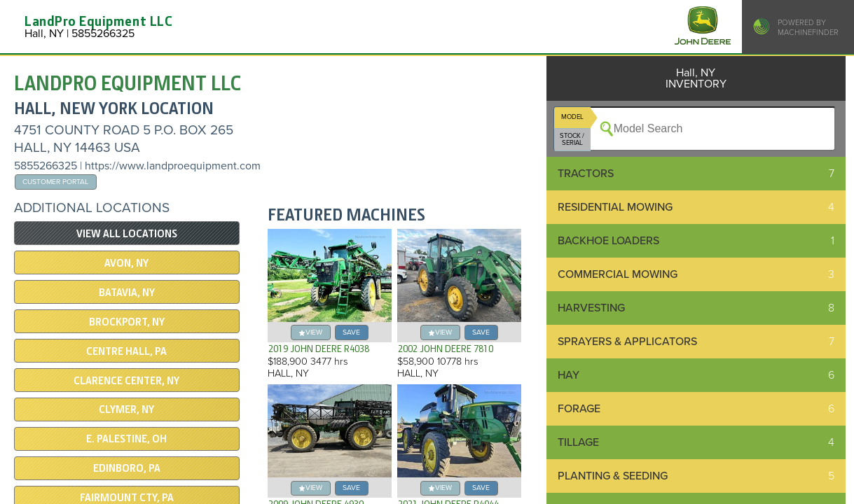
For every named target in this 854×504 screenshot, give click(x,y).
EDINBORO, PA (127, 468)
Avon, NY (126, 263)
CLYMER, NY (126, 409)
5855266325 (46, 166)
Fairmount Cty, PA (127, 498)
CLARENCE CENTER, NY (126, 381)
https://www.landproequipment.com (173, 166)
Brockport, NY (127, 322)
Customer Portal (55, 182)
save (351, 332)
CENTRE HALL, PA (126, 351)
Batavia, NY (127, 293)
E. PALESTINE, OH (126, 439)
